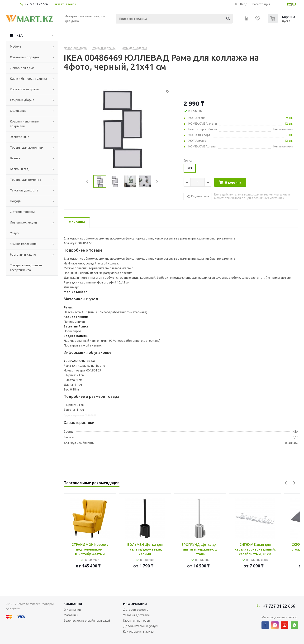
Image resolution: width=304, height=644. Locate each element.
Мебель (16, 46)
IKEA (19, 35)
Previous (88, 182)
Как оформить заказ (138, 631)
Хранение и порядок (25, 57)
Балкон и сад (19, 169)
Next (157, 182)
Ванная (15, 158)
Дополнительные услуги (141, 626)
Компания (73, 604)
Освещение (18, 111)
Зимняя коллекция (23, 244)
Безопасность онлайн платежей (87, 620)
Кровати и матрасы (24, 89)
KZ (289, 4)
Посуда (15, 201)
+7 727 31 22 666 (36, 4)
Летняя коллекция (23, 222)
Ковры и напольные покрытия (24, 124)
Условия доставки (136, 615)
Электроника (20, 137)
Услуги (15, 233)
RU (294, 4)
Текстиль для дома (24, 190)
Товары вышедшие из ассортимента (26, 268)
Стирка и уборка (22, 100)
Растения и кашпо (23, 254)
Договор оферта (136, 610)
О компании (72, 610)
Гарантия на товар (137, 620)
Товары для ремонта (26, 180)
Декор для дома (22, 68)
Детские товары (22, 212)
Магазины (71, 615)
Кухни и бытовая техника (28, 78)
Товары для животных (27, 147)
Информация (135, 604)
